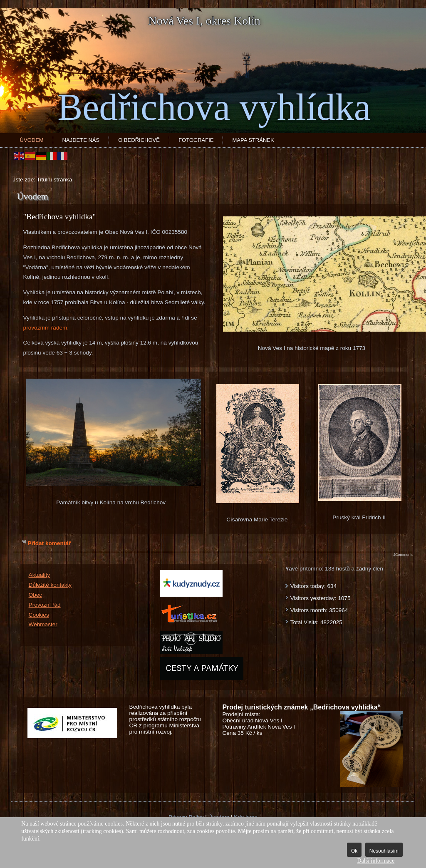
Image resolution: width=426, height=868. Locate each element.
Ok (354, 851)
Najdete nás (81, 140)
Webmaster (43, 624)
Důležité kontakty (50, 585)
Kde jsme (246, 817)
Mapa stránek (253, 140)
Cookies (39, 615)
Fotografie (196, 140)
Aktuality (39, 575)
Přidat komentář (50, 543)
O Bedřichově (139, 140)
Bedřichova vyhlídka (214, 107)
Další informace (376, 861)
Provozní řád (45, 605)
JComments (403, 555)
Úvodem (32, 140)
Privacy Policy (186, 817)
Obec (36, 595)
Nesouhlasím (384, 851)
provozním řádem (45, 328)
